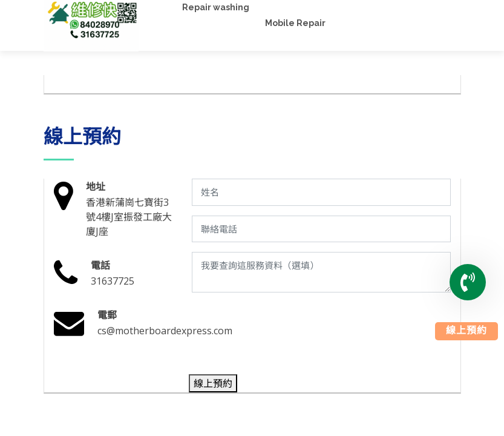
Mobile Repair (295, 23)
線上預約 (466, 331)
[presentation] (283, 336)
